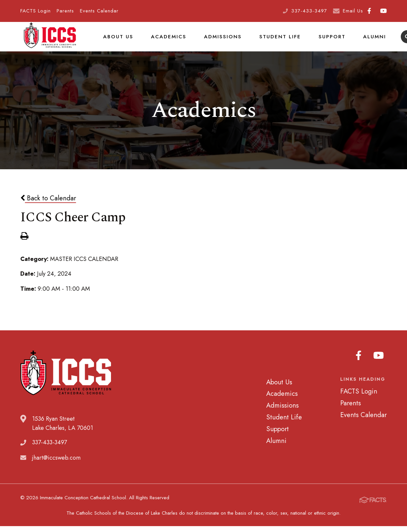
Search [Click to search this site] (393, 41)
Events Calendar (99, 11)
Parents (65, 11)
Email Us (353, 11)
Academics (165, 41)
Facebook (369, 11)
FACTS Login (36, 11)
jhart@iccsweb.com (56, 466)
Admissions (217, 41)
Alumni (361, 41)
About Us (117, 41)
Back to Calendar (48, 206)
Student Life (271, 41)
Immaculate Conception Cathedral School (50, 41)
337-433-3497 (309, 11)
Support (321, 41)
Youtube (383, 11)
